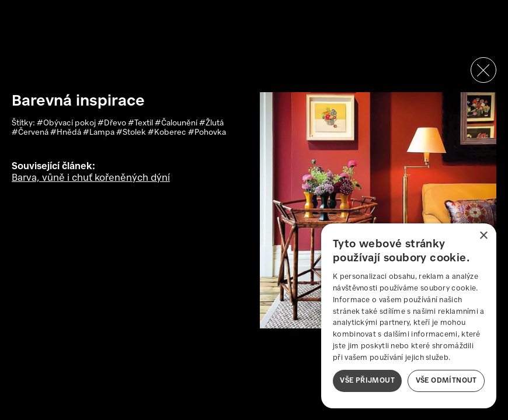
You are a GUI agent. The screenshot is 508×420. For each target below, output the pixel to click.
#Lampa (100, 133)
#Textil (141, 123)
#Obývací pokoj (67, 123)
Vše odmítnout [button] (446, 381)
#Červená (31, 133)
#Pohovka (207, 133)
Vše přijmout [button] (367, 381)
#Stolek (132, 133)
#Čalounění (177, 123)
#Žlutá (211, 123)
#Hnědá (67, 133)
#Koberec (168, 133)
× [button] (483, 236)
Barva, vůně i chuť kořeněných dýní (91, 178)
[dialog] (409, 316)
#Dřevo (113, 123)
